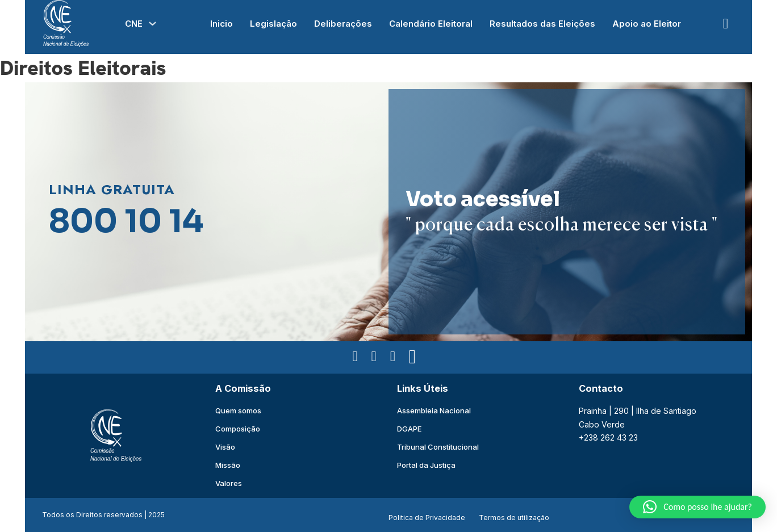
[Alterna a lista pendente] (153, 24)
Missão (228, 465)
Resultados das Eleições (542, 24)
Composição (238, 429)
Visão (225, 447)
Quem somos (238, 410)
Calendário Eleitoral (431, 24)
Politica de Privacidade (427, 518)
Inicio (222, 24)
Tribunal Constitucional (438, 447)
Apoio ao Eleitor (647, 24)
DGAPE (409, 429)
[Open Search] (726, 24)
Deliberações (343, 24)
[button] (697, 507)
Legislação (273, 24)
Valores (229, 483)
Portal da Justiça (426, 465)
